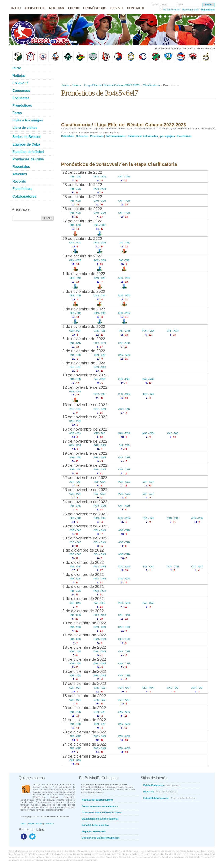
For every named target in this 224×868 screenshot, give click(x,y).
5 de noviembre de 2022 (84, 327)
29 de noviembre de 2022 (85, 526)
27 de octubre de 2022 (82, 221)
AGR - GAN (100, 457)
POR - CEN (148, 331)
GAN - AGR (124, 355)
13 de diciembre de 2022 (84, 647)
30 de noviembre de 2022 (85, 538)
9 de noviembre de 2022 (84, 363)
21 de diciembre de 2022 (84, 720)
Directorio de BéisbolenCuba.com (101, 838)
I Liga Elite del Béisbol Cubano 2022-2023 (112, 85)
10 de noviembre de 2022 (85, 375)
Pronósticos (184, 136)
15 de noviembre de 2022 (85, 417)
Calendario (68, 136)
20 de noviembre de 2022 (85, 465)
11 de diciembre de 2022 (84, 635)
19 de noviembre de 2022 (85, 453)
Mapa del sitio (35, 823)
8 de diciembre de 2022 (83, 611)
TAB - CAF (75, 567)
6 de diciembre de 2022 (83, 587)
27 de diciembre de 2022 (84, 756)
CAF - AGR (173, 331)
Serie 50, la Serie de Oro (95, 825)
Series (77, 85)
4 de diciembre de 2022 (83, 574)
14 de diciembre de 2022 (84, 659)
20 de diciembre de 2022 (84, 708)
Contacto (49, 823)
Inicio (66, 85)
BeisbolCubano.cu (162, 785)
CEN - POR (75, 331)
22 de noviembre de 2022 (85, 478)
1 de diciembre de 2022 (83, 550)
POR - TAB (75, 457)
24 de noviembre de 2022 (85, 502)
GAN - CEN (100, 201)
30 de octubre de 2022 (82, 256)
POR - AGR (100, 177)
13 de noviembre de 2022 (85, 405)
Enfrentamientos (116, 136)
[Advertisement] (138, 73)
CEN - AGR (124, 567)
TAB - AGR (75, 201)
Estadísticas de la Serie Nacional (100, 819)
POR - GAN (100, 567)
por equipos (168, 136)
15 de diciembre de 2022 (84, 671)
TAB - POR (75, 355)
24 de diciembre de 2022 (84, 744)
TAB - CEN (75, 177)
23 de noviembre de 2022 (85, 490)
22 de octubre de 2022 (82, 172)
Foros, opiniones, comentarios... (100, 806)
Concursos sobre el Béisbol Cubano (102, 812)
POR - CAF (100, 394)
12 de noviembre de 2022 (85, 387)
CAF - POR (124, 201)
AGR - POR (124, 278)
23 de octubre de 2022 (82, 185)
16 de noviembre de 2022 (85, 429)
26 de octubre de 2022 (82, 209)
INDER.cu (161, 792)
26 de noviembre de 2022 (85, 514)
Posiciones (97, 136)
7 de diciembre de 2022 (83, 599)
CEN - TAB (75, 278)
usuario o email (160, 4)
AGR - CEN (100, 243)
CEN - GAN (124, 394)
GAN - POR (75, 243)
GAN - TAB (100, 331)
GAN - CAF (100, 278)
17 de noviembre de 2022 (85, 441)
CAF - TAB (124, 243)
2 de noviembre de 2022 (84, 291)
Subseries (82, 136)
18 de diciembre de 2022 (84, 696)
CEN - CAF (100, 355)
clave (180, 4)
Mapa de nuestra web (94, 831)
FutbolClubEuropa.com (169, 798)
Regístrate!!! (208, 10)
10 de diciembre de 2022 (84, 623)
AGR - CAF (75, 482)
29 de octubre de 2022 (82, 239)
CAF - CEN (124, 457)
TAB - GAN (124, 331)
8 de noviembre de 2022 (84, 351)
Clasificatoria (151, 85)
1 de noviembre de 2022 (84, 274)
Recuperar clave (191, 10)
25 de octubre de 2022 (82, 197)
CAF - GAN (124, 177)
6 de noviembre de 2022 (84, 339)
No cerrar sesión (172, 10)
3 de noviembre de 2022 (84, 309)
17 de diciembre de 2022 (84, 683)
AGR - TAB (148, 394)
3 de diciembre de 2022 (83, 562)
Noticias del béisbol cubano (97, 800)
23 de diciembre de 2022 (84, 732)
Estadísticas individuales (143, 136)
